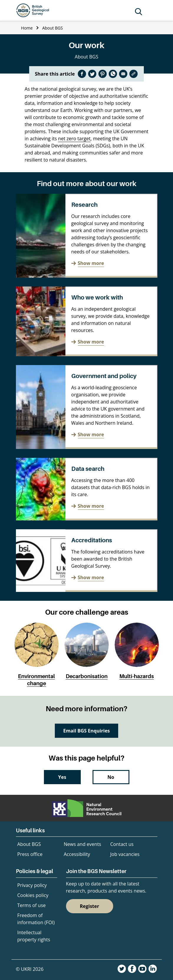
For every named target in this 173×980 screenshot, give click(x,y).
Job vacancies (125, 854)
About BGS (52, 28)
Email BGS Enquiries (86, 731)
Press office (30, 854)
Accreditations (92, 540)
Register (90, 906)
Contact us (122, 844)
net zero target (74, 139)
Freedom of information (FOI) (36, 919)
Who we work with (97, 297)
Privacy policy (32, 885)
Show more (91, 263)
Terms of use (32, 905)
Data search (88, 469)
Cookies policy (33, 895)
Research (84, 205)
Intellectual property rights (34, 936)
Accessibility (77, 854)
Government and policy (104, 376)
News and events (82, 844)
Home (27, 28)
